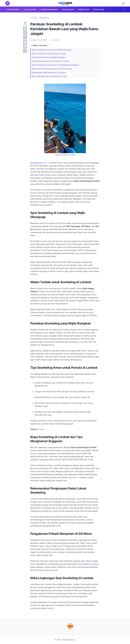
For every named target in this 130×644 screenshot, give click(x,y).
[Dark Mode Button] (123, 3)
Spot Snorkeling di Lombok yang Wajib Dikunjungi (51, 50)
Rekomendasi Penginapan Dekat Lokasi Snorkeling (52, 69)
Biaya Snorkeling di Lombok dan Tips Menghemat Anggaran (55, 65)
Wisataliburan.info (39, 163)
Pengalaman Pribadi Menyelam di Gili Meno (49, 73)
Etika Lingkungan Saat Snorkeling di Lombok (49, 76)
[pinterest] (25, 46)
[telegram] (25, 42)
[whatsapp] (25, 37)
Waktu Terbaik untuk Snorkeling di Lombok (49, 54)
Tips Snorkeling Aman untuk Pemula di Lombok (50, 61)
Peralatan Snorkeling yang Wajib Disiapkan (49, 57)
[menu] (7, 3)
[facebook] (25, 28)
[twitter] (25, 33)
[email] (25, 51)
